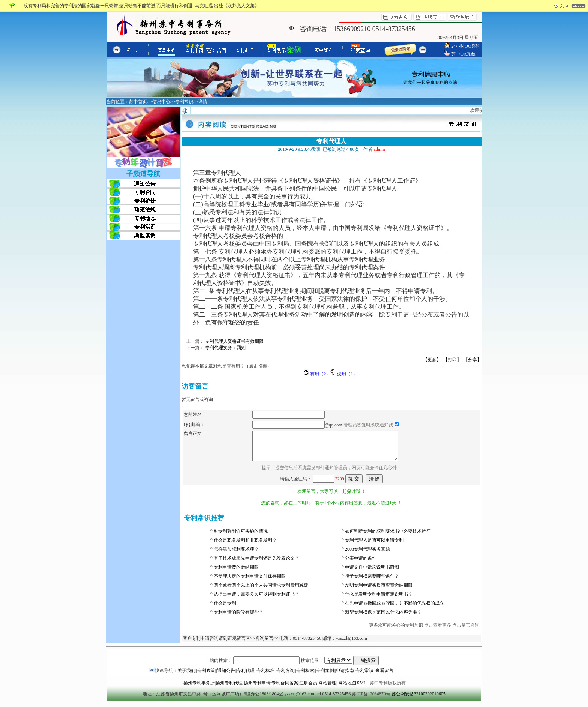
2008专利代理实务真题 (367, 555)
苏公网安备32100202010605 (418, 699)
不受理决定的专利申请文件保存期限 (250, 582)
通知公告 (226, 676)
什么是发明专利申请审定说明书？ (379, 600)
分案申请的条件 (361, 564)
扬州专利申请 (257, 689)
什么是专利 (225, 609)
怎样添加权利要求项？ (236, 555)
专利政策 (206, 676)
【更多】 (432, 360)
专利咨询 (285, 676)
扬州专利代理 (229, 689)
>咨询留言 (263, 644)
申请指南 (345, 676)
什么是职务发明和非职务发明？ (245, 546)
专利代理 (246, 676)
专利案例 (325, 676)
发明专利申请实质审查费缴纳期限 (379, 591)
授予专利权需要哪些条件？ (372, 582)
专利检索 (305, 676)
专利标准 (265, 676)
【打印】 (452, 360)
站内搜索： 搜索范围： (294, 666)
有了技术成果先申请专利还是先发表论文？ (256, 564)
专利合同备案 (285, 689)
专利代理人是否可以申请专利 (374, 546)
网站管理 (327, 689)
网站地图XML (352, 689)
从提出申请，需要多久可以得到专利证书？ (256, 600)
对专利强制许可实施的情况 (241, 537)
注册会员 (308, 689)
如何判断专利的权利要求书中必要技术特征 (388, 537)
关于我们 (186, 676)
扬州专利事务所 (199, 689)
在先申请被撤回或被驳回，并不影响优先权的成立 (394, 609)
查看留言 (384, 676)
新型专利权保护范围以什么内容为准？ (383, 618)
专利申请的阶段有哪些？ (238, 618)
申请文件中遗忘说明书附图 (372, 573)
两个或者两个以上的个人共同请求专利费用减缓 (261, 591)
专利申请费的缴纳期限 (236, 573)
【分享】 (472, 360)
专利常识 (364, 676)
